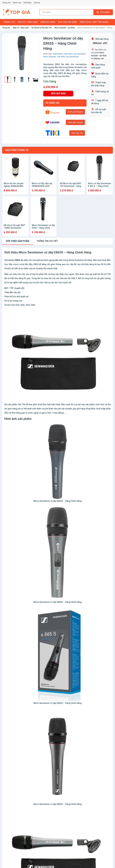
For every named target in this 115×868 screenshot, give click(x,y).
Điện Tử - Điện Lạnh (28, 22)
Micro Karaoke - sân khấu (65, 28)
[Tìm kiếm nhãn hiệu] (67, 12)
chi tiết (47, 241)
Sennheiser (58, 54)
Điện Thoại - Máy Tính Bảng (94, 22)
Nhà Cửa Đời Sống (68, 22)
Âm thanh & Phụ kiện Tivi (42, 28)
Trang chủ (6, 3)
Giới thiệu (27, 3)
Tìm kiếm (103, 12)
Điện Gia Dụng (48, 22)
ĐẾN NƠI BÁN (58, 94)
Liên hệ (37, 3)
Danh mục (17, 3)
